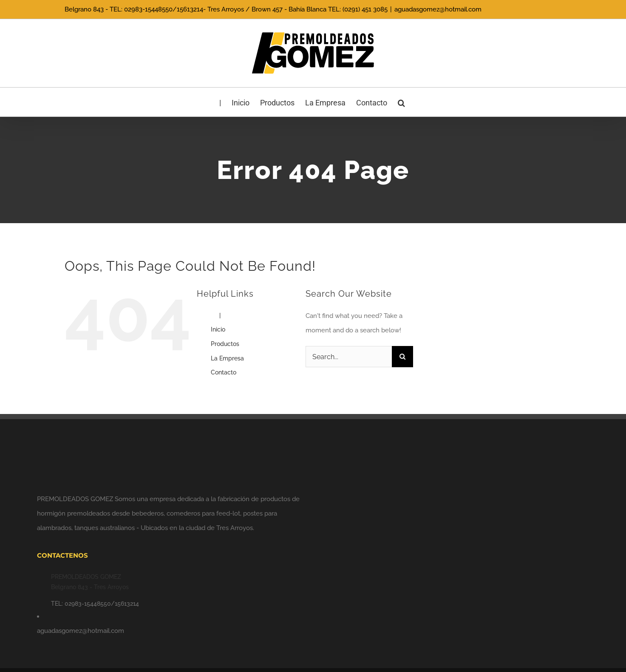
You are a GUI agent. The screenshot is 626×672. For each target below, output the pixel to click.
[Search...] (349, 357)
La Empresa (227, 358)
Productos (225, 344)
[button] (401, 102)
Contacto (224, 372)
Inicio (218, 329)
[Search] (402, 357)
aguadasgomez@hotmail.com (438, 9)
